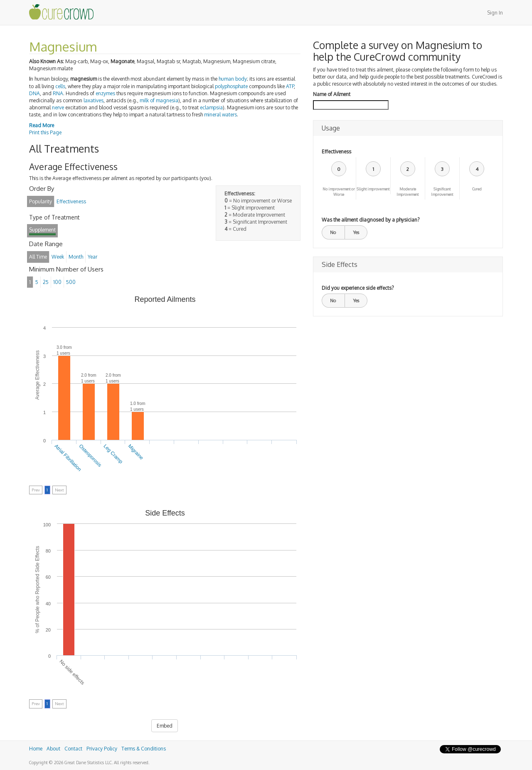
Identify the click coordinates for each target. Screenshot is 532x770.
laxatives (94, 100)
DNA (34, 93)
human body (233, 79)
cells (60, 86)
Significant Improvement (442, 192)
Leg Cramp (113, 454)
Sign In (495, 13)
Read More (42, 125)
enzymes (105, 93)
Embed (165, 726)
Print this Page (45, 132)
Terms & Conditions (144, 749)
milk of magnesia (159, 100)
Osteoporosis (90, 456)
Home (36, 749)
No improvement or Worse (339, 192)
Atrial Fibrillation (68, 458)
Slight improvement (373, 189)
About (53, 749)
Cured (477, 189)
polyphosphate (231, 86)
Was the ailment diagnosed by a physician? (371, 220)
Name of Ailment (332, 94)
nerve (58, 107)
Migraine (135, 452)
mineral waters (220, 115)
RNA (58, 93)
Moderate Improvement (408, 192)
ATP (290, 86)
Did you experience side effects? (358, 288)
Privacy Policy (102, 749)
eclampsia (211, 107)
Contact (73, 749)
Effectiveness (336, 152)
